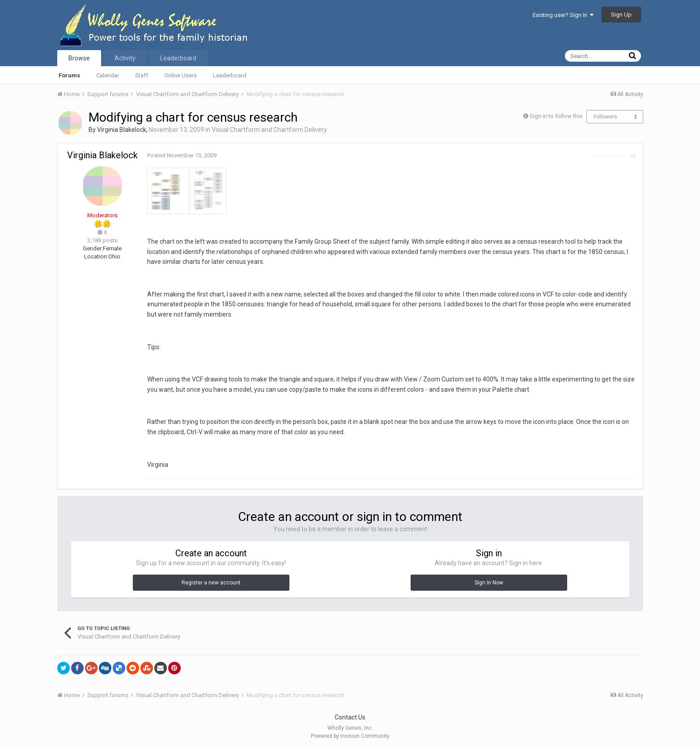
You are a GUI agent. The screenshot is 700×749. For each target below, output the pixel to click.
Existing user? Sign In (563, 15)
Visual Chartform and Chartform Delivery (269, 130)
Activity (125, 58)
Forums (69, 75)
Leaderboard (230, 75)
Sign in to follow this (556, 116)
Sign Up (621, 15)
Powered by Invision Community (350, 736)
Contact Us (350, 717)
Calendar (108, 75)
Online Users (180, 75)
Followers (605, 117)
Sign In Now (489, 583)
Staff (142, 75)
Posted (182, 155)
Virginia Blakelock (122, 130)
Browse (79, 58)
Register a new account (211, 583)
